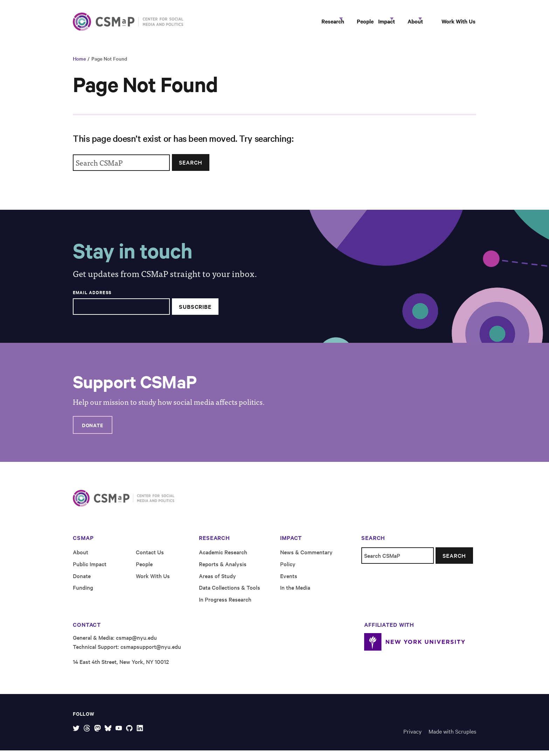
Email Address (92, 298)
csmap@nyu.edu (136, 643)
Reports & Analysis (223, 569)
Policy (288, 569)
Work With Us (452, 24)
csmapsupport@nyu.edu (151, 652)
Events (289, 581)
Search (191, 168)
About (398, 24)
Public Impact (90, 569)
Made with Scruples (452, 737)
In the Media (295, 593)
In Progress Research (225, 605)
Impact (357, 24)
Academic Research (223, 557)
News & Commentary (306, 557)
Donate (93, 431)
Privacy (412, 737)
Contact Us (150, 557)
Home (79, 64)
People (323, 24)
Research (279, 24)
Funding (83, 593)
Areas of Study (217, 581)
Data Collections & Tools (230, 593)
